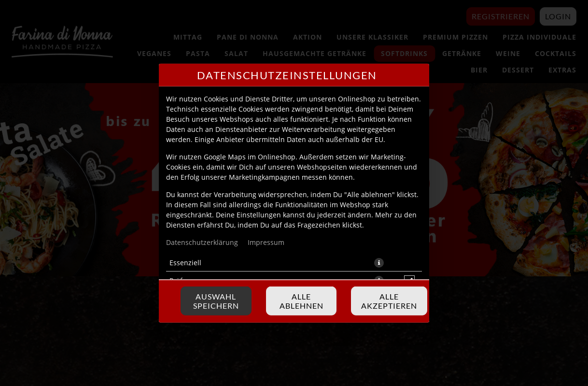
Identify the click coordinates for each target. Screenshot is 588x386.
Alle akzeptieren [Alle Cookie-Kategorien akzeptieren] (389, 301)
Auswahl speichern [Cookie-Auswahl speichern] (216, 301)
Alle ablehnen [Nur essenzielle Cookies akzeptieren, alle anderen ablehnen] (301, 301)
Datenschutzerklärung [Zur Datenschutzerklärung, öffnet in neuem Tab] (202, 242)
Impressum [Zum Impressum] (266, 242)
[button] (379, 262)
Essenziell (185, 262)
